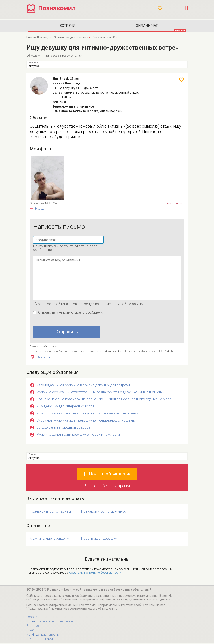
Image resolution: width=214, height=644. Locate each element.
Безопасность (37, 626)
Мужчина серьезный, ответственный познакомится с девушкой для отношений (100, 393)
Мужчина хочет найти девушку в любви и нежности (78, 435)
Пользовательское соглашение (50, 622)
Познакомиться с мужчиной (104, 512)
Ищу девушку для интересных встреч (66, 407)
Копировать (43, 358)
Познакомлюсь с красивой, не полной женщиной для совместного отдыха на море (104, 400)
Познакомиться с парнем (50, 512)
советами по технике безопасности (95, 573)
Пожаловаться (174, 204)
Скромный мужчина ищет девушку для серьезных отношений (86, 421)
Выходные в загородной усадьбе (64, 428)
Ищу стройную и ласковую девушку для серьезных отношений (87, 414)
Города (32, 618)
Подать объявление (110, 474)
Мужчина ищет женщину (49, 539)
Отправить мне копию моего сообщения (71, 313)
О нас (31, 631)
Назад (39, 209)
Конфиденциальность (43, 635)
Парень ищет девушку (99, 539)
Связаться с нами (40, 640)
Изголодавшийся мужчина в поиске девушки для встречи (83, 386)
